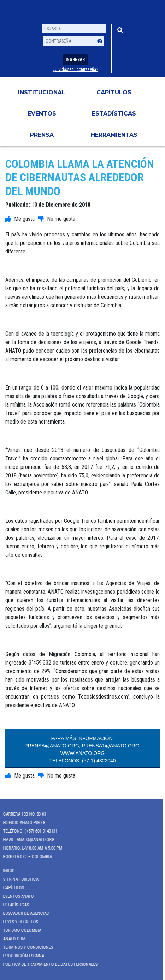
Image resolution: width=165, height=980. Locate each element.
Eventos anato (16, 896)
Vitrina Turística (18, 879)
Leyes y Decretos (18, 922)
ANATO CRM (12, 939)
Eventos (42, 114)
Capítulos (114, 92)
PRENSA (42, 135)
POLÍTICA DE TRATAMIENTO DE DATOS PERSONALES (48, 964)
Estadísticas (114, 114)
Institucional (42, 92)
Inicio (6, 871)
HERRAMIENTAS (114, 135)
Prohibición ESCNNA (21, 956)
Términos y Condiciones (25, 947)
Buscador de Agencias (23, 913)
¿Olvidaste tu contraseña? (75, 69)
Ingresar (75, 60)
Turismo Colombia (19, 930)
